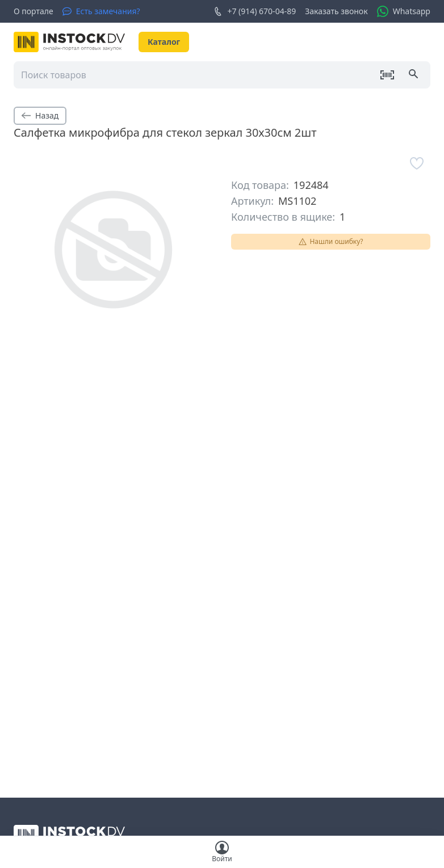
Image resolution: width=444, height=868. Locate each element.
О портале (33, 11)
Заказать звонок (336, 11)
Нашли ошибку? (330, 241)
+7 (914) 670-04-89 (255, 11)
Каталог (164, 42)
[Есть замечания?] (101, 11)
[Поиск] (414, 75)
